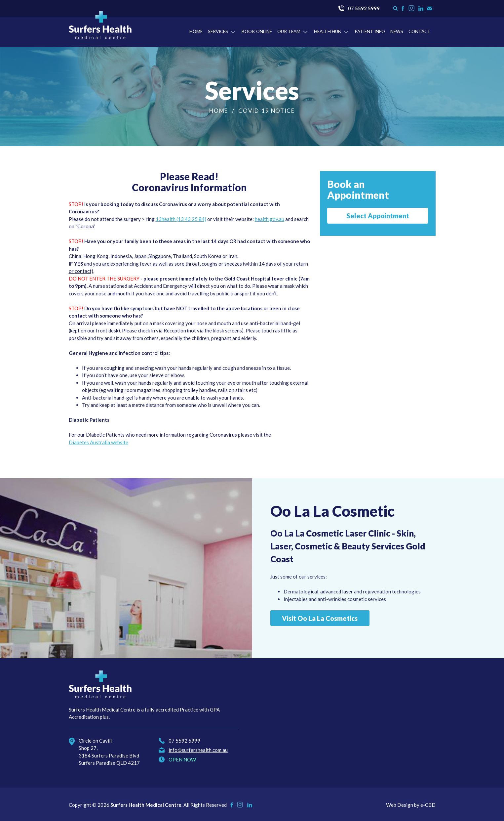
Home (196, 31)
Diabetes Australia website (98, 442)
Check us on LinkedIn (421, 8)
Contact (420, 31)
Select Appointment (378, 216)
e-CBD (428, 805)
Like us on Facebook (403, 8)
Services (218, 31)
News (397, 31)
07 (364, 8)
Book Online (257, 31)
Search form (395, 8)
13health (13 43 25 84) (181, 219)
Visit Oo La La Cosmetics (320, 618)
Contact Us (429, 8)
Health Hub (328, 31)
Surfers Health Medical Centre (100, 25)
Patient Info (370, 31)
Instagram (412, 11)
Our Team (289, 31)
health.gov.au (270, 219)
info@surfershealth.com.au (198, 750)
